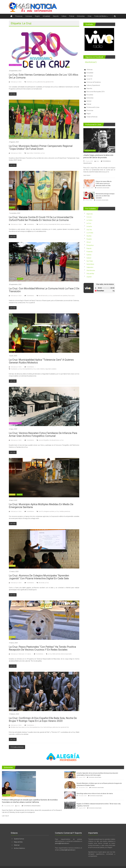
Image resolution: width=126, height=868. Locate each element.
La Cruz (35, 82)
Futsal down (37, 153)
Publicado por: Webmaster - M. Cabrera (21, 654)
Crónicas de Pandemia (94, 82)
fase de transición (43, 296)
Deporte (56, 16)
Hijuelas (89, 236)
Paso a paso (71, 296)
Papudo (89, 248)
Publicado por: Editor (16, 82)
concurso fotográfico (44, 440)
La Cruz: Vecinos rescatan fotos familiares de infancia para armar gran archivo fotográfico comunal (43, 434)
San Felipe (90, 261)
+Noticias (90, 70)
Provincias (19, 16)
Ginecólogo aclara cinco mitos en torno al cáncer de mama (95, 794)
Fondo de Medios (100, 16)
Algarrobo (90, 214)
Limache (89, 226)
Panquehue (90, 245)
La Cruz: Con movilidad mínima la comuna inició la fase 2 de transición (44, 290)
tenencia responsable (66, 654)
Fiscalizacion (14, 369)
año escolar (41, 583)
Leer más (87, 175)
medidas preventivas (65, 511)
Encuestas (90, 95)
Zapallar (89, 277)
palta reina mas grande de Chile (45, 82)
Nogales (89, 239)
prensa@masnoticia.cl (62, 843)
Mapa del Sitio (18, 842)
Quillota (89, 255)
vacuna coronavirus (65, 224)
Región (37, 16)
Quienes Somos (19, 839)
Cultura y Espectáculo (15, 65)
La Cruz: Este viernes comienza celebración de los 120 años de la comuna (44, 76)
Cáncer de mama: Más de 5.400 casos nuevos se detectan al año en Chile (104, 183)
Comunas (29, 16)
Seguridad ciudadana (51, 369)
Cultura (64, 16)
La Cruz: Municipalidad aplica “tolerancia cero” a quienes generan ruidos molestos (41, 361)
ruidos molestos (41, 369)
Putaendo (90, 252)
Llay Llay (89, 230)
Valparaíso (90, 267)
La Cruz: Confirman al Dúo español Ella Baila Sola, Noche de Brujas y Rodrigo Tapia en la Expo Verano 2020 (43, 719)
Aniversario (29, 82)
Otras (89, 16)
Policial (72, 16)
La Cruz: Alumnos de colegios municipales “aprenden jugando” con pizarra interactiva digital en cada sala (39, 577)
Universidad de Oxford (54, 224)
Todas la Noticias (92, 117)
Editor (98, 161)
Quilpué (89, 258)
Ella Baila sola (14, 727)
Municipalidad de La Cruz (29, 369)
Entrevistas (81, 16)
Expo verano (22, 727)
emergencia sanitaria (49, 511)
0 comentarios (29, 224)
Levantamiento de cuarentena (60, 296)
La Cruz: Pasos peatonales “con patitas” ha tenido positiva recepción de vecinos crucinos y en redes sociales (42, 648)
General (89, 101)
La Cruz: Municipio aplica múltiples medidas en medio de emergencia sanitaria (41, 506)
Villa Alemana (91, 270)
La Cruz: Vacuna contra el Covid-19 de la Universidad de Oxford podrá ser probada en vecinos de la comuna (41, 219)
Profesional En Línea (93, 107)
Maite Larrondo (56, 654)
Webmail (17, 845)
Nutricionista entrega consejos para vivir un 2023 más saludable (105, 196)
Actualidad (46, 16)
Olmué (89, 242)
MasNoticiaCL (91, 62)
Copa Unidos (30, 153)
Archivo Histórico (19, 848)
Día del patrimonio (54, 440)
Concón (89, 217)
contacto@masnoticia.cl (67, 850)
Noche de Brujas (48, 727)
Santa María (90, 264)
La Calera (89, 220)
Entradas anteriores (17, 747)
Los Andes (90, 233)
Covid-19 (12, 207)
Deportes (12, 136)
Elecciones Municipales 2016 (96, 92)
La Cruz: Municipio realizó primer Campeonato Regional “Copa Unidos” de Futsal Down (41, 147)
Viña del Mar (90, 274)
